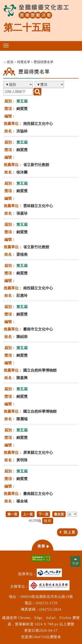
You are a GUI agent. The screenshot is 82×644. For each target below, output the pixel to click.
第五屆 (22, 101)
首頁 (10, 62)
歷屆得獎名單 (44, 62)
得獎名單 (24, 62)
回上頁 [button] (70, 532)
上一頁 (28, 514)
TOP (75, 563)
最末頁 (59, 514)
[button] (6, 46)
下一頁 (43, 514)
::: (5, 62)
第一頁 (12, 514)
